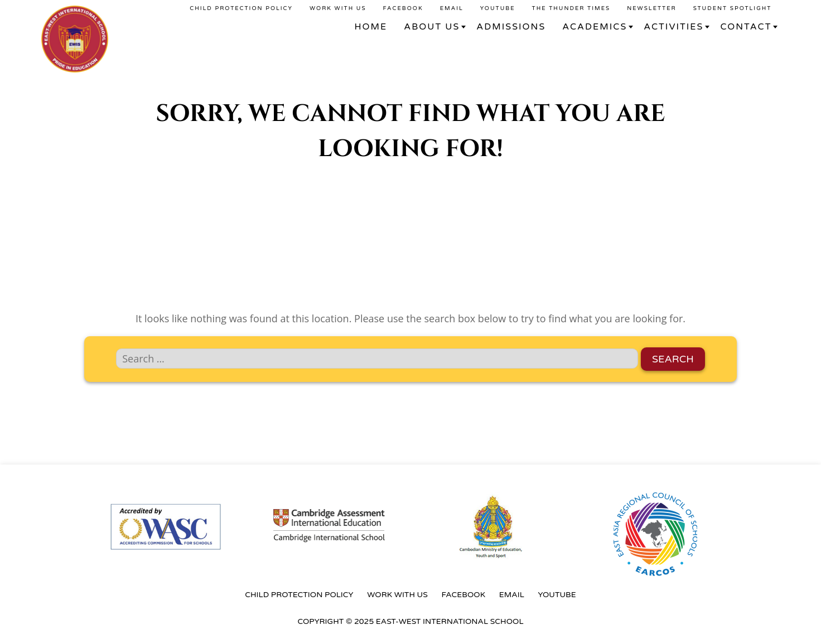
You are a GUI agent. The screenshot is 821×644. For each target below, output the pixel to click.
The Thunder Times (571, 8)
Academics (595, 27)
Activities (673, 27)
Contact (746, 27)
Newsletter (652, 8)
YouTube (498, 8)
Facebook (403, 8)
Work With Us (338, 8)
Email (452, 8)
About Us (432, 27)
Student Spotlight (733, 8)
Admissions (511, 27)
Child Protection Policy (241, 8)
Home (371, 27)
